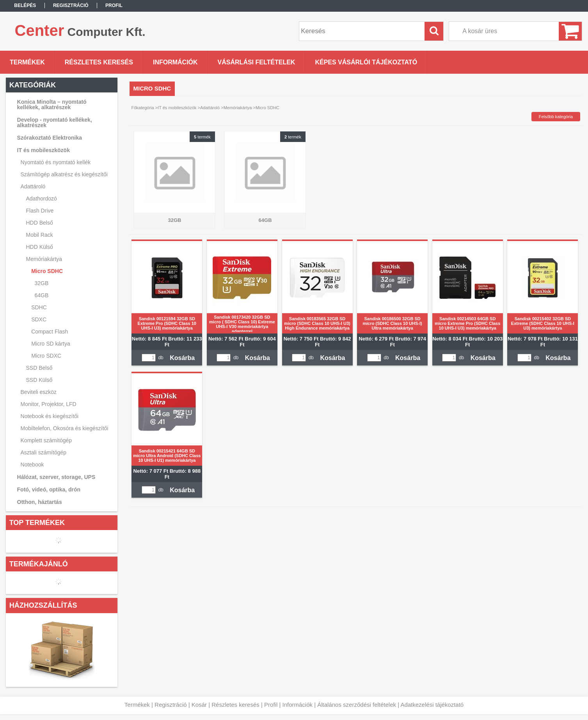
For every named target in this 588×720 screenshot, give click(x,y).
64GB (41, 295)
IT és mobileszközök (177, 108)
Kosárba (182, 358)
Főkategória (143, 108)
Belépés (25, 5)
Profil (271, 705)
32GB (41, 283)
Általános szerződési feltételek (357, 705)
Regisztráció (171, 705)
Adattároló (210, 108)
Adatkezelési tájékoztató (432, 705)
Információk (297, 705)
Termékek (137, 705)
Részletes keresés (235, 705)
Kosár (199, 705)
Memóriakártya (238, 108)
